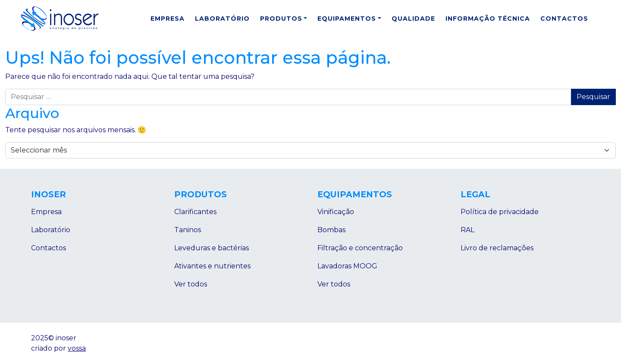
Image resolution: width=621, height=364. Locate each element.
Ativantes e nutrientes (212, 266)
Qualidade (413, 19)
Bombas (331, 230)
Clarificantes (195, 212)
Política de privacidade (500, 212)
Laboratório (222, 19)
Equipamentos (347, 19)
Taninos (188, 230)
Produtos (281, 19)
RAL (467, 230)
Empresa (168, 19)
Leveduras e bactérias (212, 248)
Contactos (564, 19)
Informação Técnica (488, 19)
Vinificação (336, 212)
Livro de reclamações (497, 248)
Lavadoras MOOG (347, 266)
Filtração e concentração (360, 248)
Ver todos (191, 284)
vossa (77, 348)
